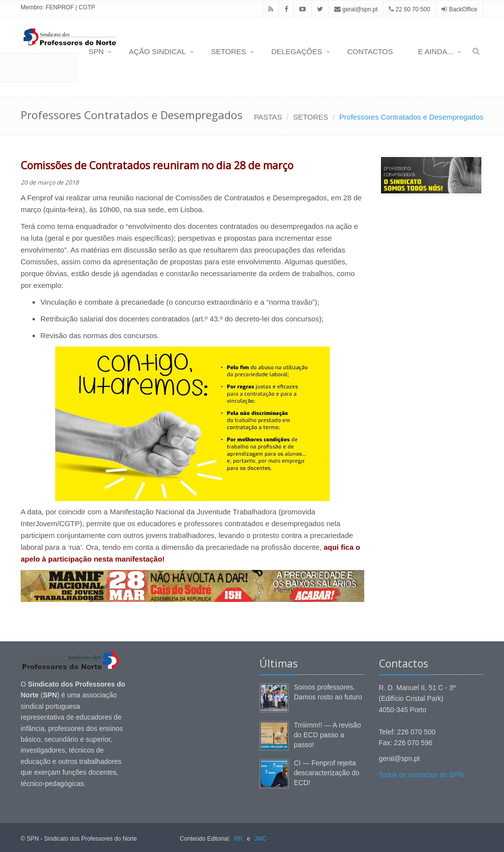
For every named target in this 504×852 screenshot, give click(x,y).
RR (238, 839)
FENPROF (60, 7)
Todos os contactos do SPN (421, 775)
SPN (96, 51)
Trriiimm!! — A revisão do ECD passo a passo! (327, 735)
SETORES (229, 51)
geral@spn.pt (356, 9)
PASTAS (268, 117)
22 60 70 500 (409, 9)
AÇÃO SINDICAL (157, 51)
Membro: (32, 7)
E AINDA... (436, 51)
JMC (260, 839)
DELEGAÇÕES (297, 51)
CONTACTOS (370, 51)
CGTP (87, 7)
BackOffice (463, 9)
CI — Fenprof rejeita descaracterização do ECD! (327, 773)
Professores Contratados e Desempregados (411, 117)
